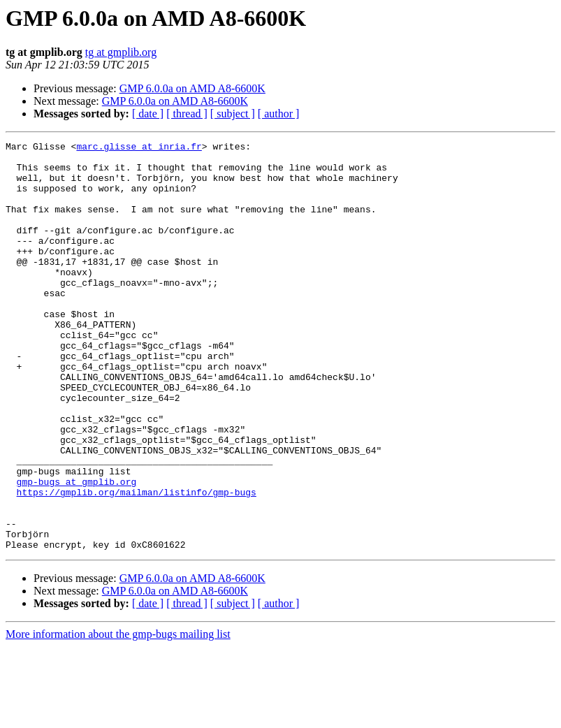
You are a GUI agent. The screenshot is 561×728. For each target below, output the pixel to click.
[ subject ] (233, 114)
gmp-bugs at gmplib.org (77, 551)
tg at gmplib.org (121, 52)
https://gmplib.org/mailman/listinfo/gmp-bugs (137, 563)
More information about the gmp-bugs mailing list (118, 716)
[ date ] (148, 114)
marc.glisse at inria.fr (139, 148)
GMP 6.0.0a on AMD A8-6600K (192, 88)
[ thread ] (187, 114)
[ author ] (279, 114)
